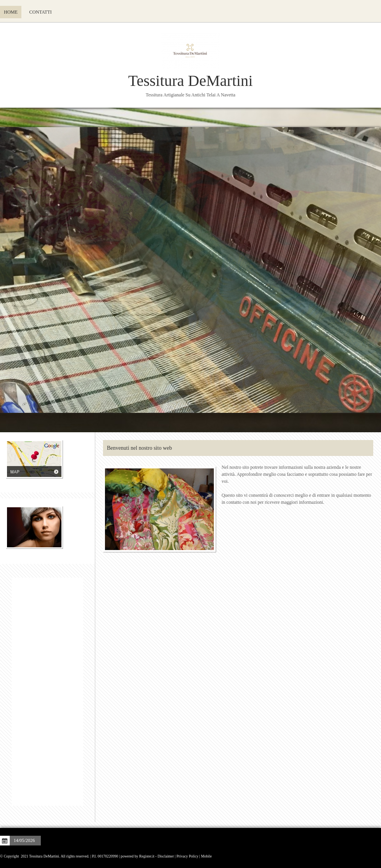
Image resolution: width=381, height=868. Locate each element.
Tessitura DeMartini (190, 81)
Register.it (147, 856)
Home (11, 12)
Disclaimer (166, 856)
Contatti (40, 12)
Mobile (206, 856)
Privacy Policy (187, 856)
